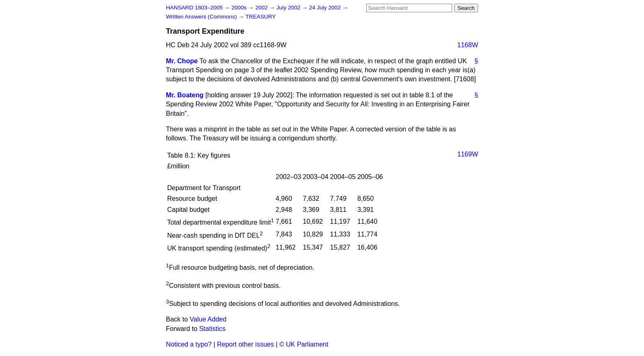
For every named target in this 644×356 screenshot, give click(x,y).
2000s (240, 8)
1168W (468, 45)
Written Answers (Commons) (202, 17)
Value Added (208, 319)
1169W (468, 154)
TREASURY (261, 17)
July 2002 (289, 8)
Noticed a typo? (189, 344)
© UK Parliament (304, 344)
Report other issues (245, 344)
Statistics (212, 329)
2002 (262, 8)
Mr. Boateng (185, 95)
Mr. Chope (182, 61)
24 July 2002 (325, 8)
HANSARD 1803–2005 (194, 8)
